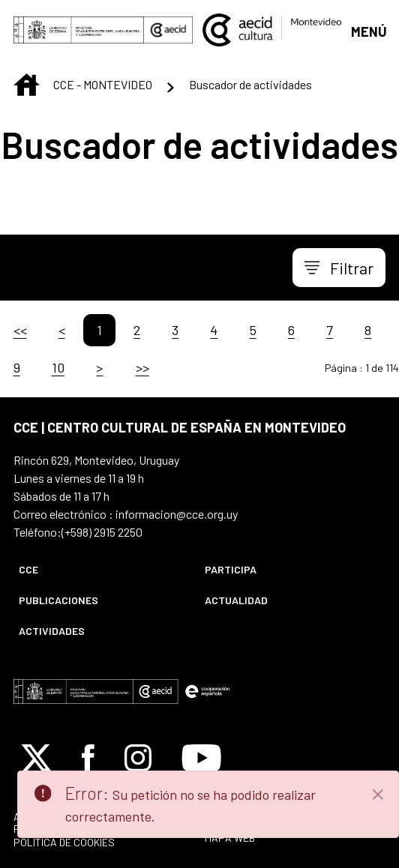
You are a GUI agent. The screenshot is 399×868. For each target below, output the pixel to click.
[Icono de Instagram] (138, 758)
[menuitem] (99, 569)
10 (58, 367)
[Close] (378, 795)
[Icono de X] (36, 758)
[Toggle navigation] (339, 268)
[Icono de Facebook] (88, 758)
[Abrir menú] (368, 30)
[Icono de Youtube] (201, 758)
